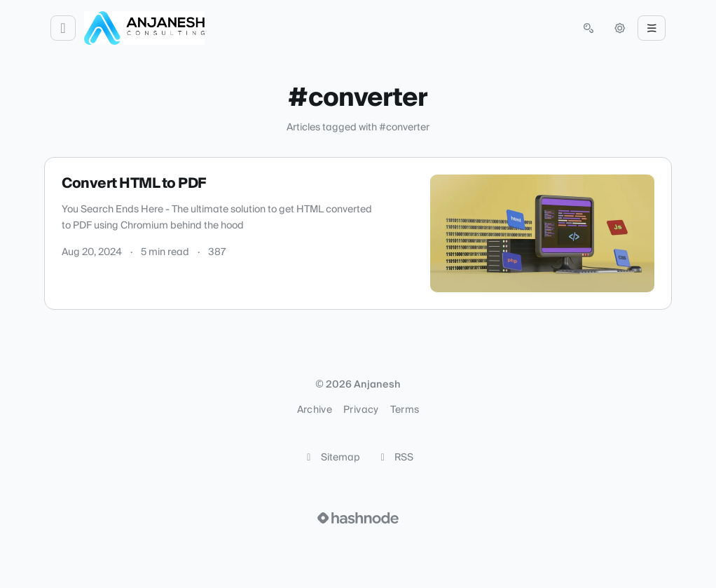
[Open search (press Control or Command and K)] (588, 28)
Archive (315, 410)
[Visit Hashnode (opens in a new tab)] (358, 518)
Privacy (361, 410)
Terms (405, 410)
